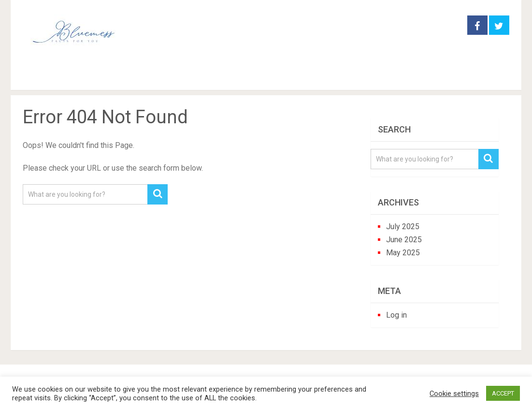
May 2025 (403, 253)
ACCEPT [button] (503, 393)
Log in (396, 315)
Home (39, 77)
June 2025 (404, 240)
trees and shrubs (343, 77)
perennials (264, 77)
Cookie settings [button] (454, 394)
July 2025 (403, 227)
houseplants (193, 77)
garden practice (112, 77)
